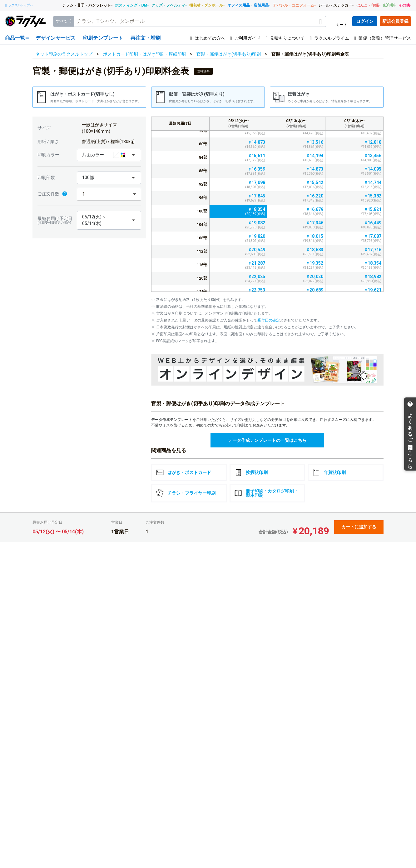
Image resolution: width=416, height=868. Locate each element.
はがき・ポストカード (184, 472)
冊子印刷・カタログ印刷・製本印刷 (266, 493)
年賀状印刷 (329, 472)
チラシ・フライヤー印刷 (186, 493)
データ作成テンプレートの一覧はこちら (267, 440)
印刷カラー (48, 155)
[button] (109, 155)
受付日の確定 (269, 320)
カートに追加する (359, 527)
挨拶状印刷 (251, 472)
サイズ (44, 128)
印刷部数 (46, 177)
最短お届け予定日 (56, 220)
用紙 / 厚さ (48, 142)
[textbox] (200, 21)
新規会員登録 (395, 21)
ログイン (365, 21)
